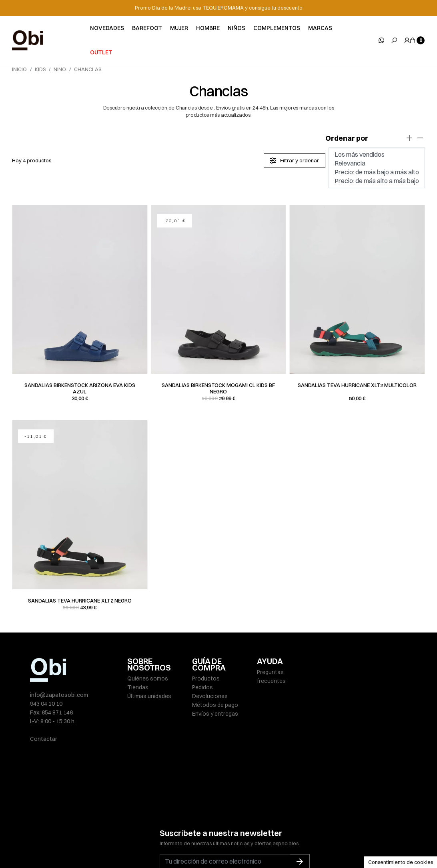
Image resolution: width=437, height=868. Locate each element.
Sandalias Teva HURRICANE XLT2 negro (80, 601)
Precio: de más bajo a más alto (377, 172)
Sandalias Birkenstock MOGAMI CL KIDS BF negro (218, 388)
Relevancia (377, 164)
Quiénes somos (148, 678)
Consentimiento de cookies (401, 862)
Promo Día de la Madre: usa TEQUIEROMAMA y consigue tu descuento (219, 8)
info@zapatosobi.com (59, 695)
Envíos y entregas (215, 714)
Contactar (44, 739)
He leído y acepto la (220, 820)
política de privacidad (245, 820)
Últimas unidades (149, 696)
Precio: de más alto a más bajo (377, 181)
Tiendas (138, 687)
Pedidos (202, 687)
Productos (206, 678)
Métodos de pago (215, 705)
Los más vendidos (377, 155)
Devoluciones (210, 696)
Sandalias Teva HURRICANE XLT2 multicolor (357, 385)
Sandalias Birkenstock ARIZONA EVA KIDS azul (80, 388)
